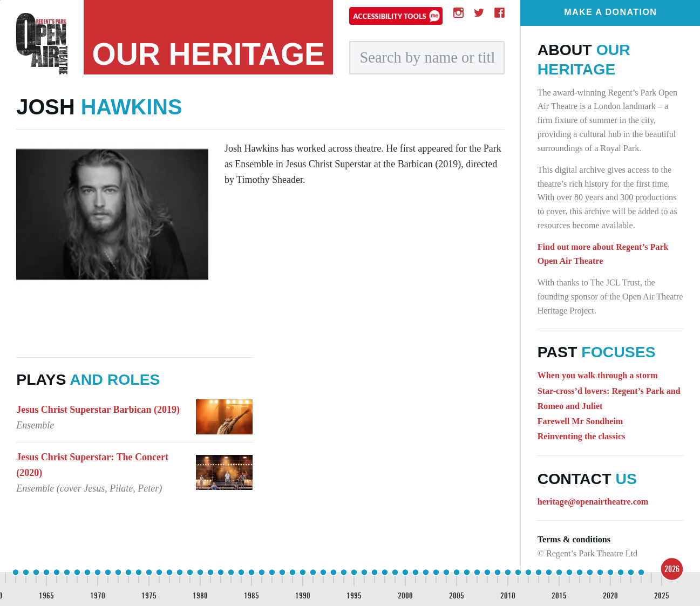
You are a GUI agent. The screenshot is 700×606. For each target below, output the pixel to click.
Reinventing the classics (582, 436)
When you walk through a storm (598, 375)
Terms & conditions (574, 539)
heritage (209, 54)
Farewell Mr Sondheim (580, 421)
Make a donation (610, 12)
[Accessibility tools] (396, 16)
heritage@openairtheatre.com (593, 502)
